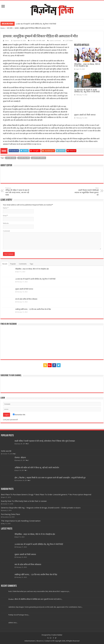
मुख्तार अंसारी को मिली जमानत (85, 115)
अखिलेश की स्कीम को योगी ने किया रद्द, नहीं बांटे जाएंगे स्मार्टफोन (37, 468)
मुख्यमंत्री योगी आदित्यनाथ (39, 158)
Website (6, 223)
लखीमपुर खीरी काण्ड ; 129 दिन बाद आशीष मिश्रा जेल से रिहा (33, 309)
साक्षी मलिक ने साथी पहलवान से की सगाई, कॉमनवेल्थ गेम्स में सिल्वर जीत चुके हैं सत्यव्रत (45, 441)
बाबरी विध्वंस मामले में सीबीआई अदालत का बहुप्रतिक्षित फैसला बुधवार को (86, 192)
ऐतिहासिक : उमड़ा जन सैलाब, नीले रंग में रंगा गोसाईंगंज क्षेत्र (87, 65)
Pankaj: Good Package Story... (19, 615)
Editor (7, 41)
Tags (31, 264)
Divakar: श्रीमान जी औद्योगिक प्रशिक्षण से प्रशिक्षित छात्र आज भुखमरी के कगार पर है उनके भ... (35, 599)
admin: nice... (13, 623)
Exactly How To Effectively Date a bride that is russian (24, 501)
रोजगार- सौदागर (20, 458)
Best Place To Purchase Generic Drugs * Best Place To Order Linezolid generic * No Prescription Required (46, 495)
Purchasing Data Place (11, 514)
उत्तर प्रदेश (10, 28)
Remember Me (19, 415)
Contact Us (48, 641)
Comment (6, 231)
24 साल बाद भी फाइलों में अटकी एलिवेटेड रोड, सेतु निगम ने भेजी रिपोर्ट (36, 24)
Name (6, 208)
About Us (40, 641)
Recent (5, 264)
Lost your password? (11, 420)
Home (3, 28)
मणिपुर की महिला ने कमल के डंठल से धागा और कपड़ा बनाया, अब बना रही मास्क (18, 192)
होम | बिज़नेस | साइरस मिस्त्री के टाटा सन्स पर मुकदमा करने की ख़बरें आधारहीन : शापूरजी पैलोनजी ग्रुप (50, 478)
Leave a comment (55, 41)
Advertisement (30, 641)
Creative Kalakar (57, 635)
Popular (13, 264)
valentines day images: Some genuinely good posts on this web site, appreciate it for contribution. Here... (45, 607)
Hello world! (6, 451)
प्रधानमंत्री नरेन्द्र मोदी (24, 158)
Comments (23, 264)
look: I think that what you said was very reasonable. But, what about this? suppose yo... (39, 591)
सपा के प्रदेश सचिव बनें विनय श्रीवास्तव (26, 299)
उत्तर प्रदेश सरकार (11, 158)
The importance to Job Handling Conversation (21, 521)
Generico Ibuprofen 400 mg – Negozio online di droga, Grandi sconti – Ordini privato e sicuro (41, 508)
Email (5, 216)
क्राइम (44, 41)
